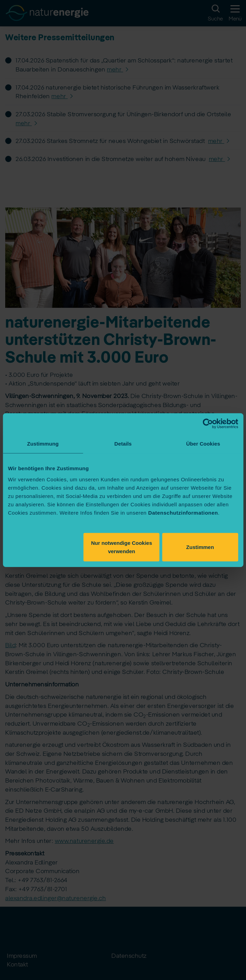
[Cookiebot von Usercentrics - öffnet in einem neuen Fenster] (208, 424)
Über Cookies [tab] (203, 444)
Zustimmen (200, 547)
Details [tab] (123, 444)
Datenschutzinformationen (183, 512)
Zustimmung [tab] (43, 444)
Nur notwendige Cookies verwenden (121, 547)
